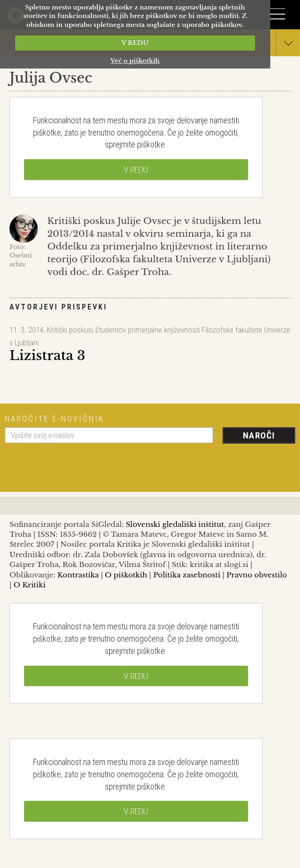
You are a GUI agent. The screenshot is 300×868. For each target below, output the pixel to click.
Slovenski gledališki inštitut (175, 524)
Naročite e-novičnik (55, 419)
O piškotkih (126, 575)
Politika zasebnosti (187, 575)
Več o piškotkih (135, 61)
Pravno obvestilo (257, 575)
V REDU (135, 43)
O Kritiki (30, 585)
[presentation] (77, 464)
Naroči (259, 435)
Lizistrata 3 (47, 356)
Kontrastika (78, 575)
